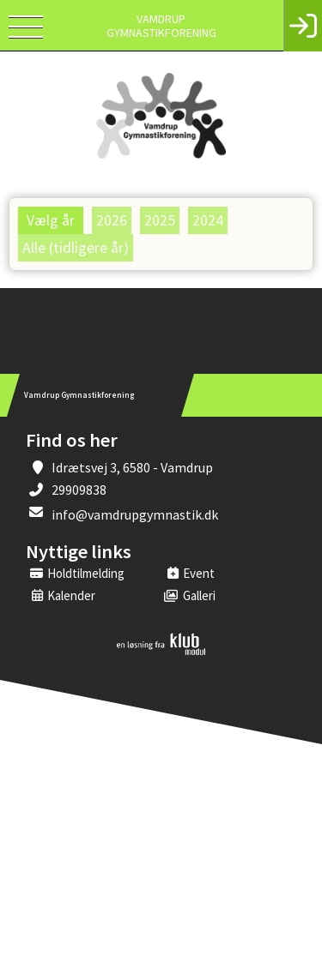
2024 (208, 220)
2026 (112, 220)
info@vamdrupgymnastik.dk (135, 514)
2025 (160, 220)
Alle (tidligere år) (76, 248)
